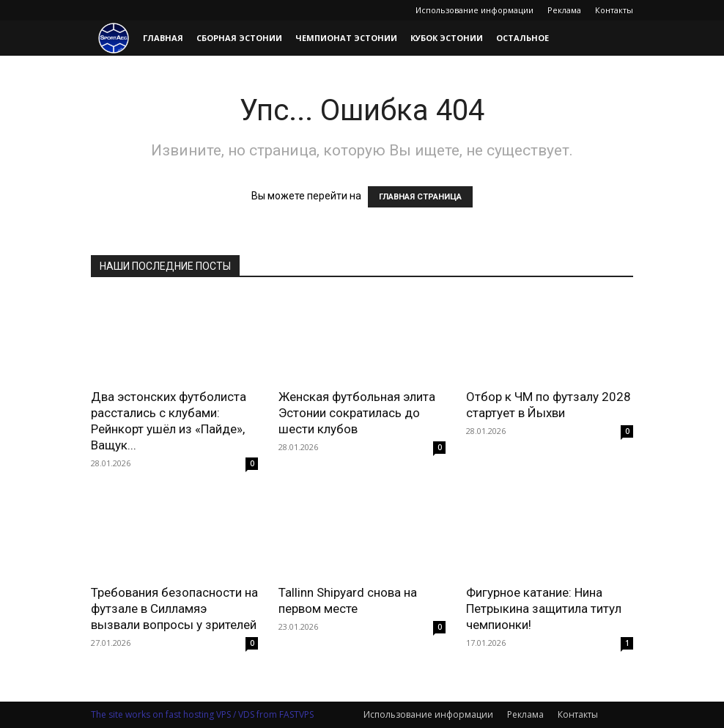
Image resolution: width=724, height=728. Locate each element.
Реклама (564, 10)
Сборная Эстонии (239, 38)
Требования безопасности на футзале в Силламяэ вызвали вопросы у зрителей (174, 608)
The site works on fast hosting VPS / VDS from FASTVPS (202, 714)
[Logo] (114, 38)
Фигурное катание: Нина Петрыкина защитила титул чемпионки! (544, 608)
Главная (163, 38)
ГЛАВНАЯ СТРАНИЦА (420, 197)
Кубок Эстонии (447, 38)
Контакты (614, 10)
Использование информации (474, 10)
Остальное (522, 38)
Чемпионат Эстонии (346, 38)
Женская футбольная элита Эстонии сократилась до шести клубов (357, 413)
